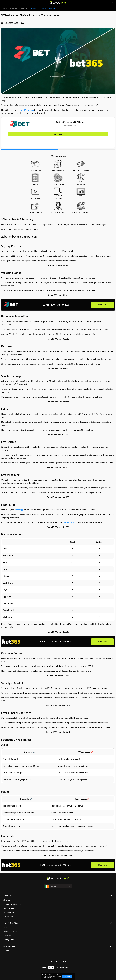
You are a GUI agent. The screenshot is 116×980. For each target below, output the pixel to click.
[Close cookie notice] (43, 974)
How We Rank (9, 908)
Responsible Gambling (12, 904)
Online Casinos (9, 946)
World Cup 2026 (10, 931)
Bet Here (58, 134)
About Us (7, 895)
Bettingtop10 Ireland (10, 8)
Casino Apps (8, 951)
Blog (23, 8)
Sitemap (7, 900)
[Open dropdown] (58, 886)
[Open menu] (3, 3)
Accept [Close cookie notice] (67, 976)
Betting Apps (9, 940)
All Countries (9, 912)
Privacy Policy (9, 916)
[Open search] (113, 3)
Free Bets (7, 935)
